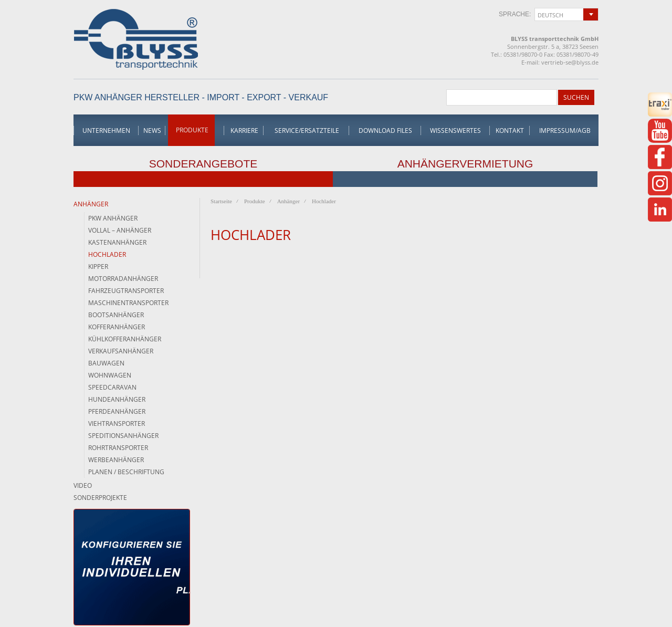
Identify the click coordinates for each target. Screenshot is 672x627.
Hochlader (107, 254)
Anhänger (91, 204)
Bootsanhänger (116, 315)
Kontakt (510, 130)
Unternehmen (106, 130)
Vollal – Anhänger (120, 230)
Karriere (244, 130)
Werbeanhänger (116, 460)
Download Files (385, 130)
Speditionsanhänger (123, 436)
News (152, 130)
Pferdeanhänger (117, 411)
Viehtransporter (117, 424)
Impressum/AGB (565, 130)
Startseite (221, 201)
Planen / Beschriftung (126, 472)
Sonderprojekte (100, 498)
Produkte (192, 130)
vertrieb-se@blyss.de (570, 62)
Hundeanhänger (117, 399)
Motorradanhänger (123, 279)
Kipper (98, 267)
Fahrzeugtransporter (126, 291)
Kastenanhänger (117, 242)
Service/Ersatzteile (307, 130)
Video (83, 485)
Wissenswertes (455, 130)
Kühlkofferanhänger (125, 339)
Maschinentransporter (128, 303)
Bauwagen (106, 363)
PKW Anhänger (113, 218)
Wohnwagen (110, 375)
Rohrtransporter (118, 448)
